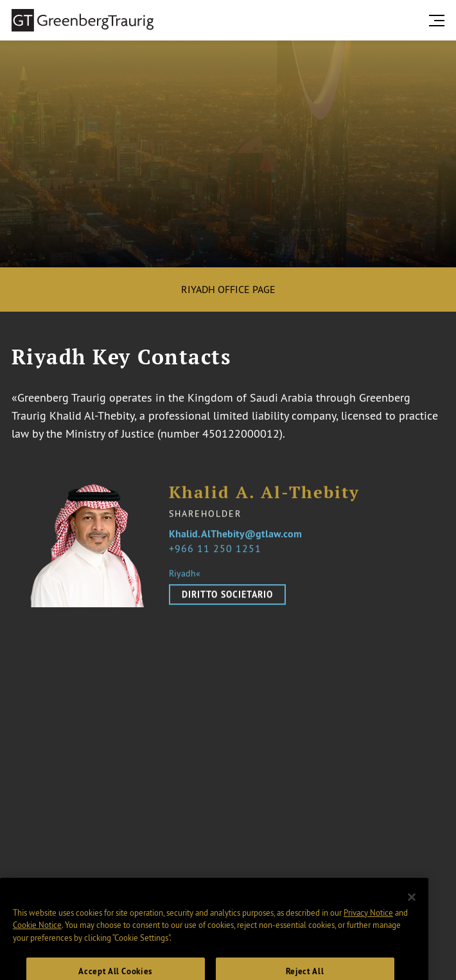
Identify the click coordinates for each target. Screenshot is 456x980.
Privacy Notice (368, 920)
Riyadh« (185, 578)
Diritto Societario (227, 599)
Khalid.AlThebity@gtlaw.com (235, 538)
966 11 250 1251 (218, 552)
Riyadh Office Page (228, 289)
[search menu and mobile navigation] (439, 21)
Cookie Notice (37, 932)
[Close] (412, 905)
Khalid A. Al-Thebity (264, 497)
